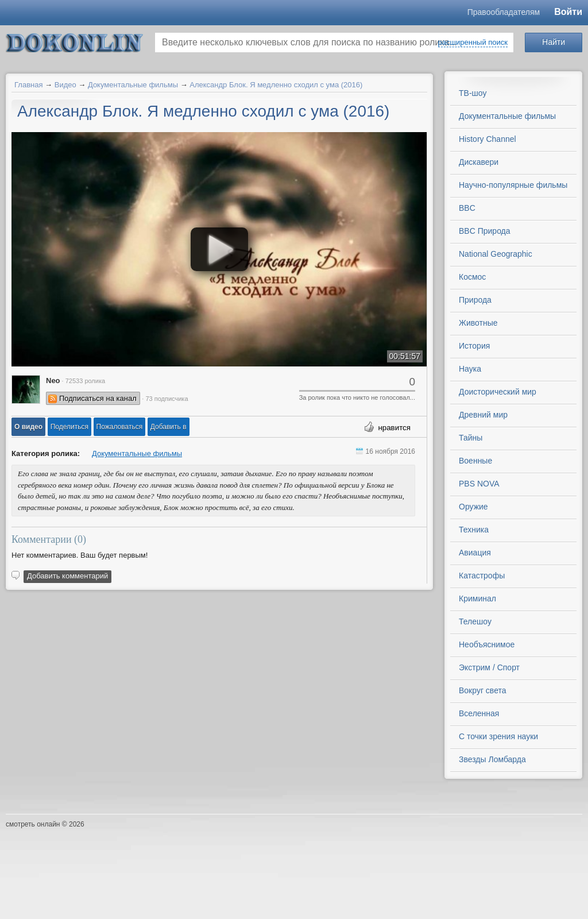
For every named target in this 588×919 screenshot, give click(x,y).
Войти (568, 12)
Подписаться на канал (98, 398)
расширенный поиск (473, 42)
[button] (28, 427)
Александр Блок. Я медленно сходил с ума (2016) (276, 85)
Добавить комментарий (67, 576)
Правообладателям (504, 12)
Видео (65, 85)
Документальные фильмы (133, 85)
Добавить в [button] (169, 427)
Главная (28, 85)
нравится (394, 428)
